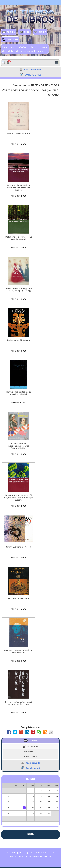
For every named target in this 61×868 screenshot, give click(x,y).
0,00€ (31, 756)
